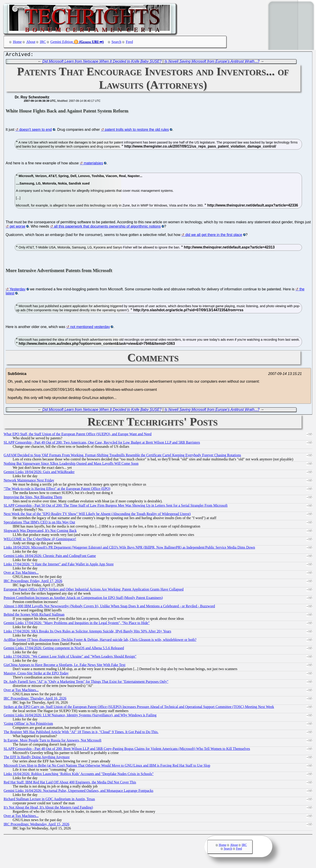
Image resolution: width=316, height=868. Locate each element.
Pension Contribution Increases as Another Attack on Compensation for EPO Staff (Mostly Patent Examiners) (83, 599)
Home (17, 42)
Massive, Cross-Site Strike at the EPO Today (36, 674)
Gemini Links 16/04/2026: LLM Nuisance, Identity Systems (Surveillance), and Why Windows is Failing (80, 716)
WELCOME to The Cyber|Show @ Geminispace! (40, 540)
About (31, 42)
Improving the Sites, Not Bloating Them (33, 498)
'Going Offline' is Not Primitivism (28, 725)
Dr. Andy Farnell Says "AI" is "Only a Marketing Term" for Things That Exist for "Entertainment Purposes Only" (86, 683)
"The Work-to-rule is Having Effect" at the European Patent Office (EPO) (57, 490)
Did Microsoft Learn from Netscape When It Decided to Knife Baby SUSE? (102, 62)
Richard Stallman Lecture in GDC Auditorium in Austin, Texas (49, 800)
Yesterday (18, 290)
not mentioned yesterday (90, 328)
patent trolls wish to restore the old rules (137, 131)
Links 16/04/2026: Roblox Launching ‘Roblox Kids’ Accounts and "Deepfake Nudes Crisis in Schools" (79, 775)
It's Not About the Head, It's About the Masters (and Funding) (48, 808)
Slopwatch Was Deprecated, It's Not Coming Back (40, 532)
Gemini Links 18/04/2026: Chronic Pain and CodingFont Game (50, 557)
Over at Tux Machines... (21, 574)
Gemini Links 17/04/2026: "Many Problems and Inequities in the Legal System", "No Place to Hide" (77, 624)
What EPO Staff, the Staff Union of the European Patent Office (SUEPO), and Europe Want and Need (78, 435)
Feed (129, 42)
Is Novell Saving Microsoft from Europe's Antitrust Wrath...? (212, 62)
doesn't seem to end (36, 131)
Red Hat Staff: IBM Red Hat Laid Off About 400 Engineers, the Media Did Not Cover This (70, 783)
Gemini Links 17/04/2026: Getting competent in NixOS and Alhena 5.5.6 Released (64, 649)
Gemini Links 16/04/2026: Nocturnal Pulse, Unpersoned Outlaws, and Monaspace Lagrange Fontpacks (78, 792)
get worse (17, 227)
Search (117, 42)
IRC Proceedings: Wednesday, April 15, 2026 (36, 825)
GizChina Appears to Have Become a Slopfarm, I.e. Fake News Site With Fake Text (65, 666)
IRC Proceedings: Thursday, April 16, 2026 (35, 699)
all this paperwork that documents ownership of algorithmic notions (107, 227)
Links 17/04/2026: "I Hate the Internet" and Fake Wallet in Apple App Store (59, 565)
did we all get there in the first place (214, 236)
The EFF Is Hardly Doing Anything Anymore (37, 758)
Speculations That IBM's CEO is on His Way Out (39, 523)
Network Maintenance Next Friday (29, 481)
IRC (43, 42)
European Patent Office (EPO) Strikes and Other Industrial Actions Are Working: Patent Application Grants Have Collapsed (94, 590)
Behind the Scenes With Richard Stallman (34, 616)
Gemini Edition (62, 42)
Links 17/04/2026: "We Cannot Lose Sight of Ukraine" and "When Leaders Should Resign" (70, 658)
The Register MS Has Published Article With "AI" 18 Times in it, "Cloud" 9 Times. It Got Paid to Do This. (81, 733)
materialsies (93, 164)
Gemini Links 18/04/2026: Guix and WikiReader (39, 473)
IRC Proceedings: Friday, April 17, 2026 (33, 582)
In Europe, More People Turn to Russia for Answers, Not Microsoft (53, 741)
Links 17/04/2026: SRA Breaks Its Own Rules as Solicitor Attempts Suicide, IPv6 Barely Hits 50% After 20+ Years (87, 632)
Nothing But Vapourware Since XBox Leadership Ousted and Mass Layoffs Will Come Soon (71, 465)
